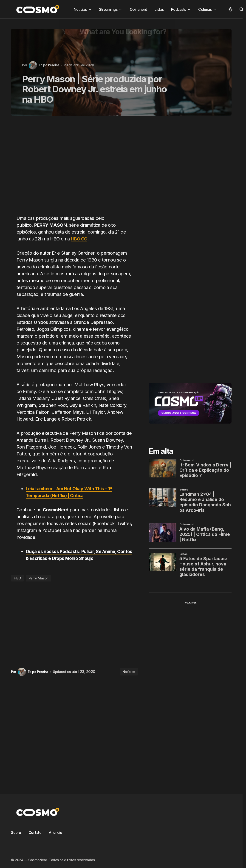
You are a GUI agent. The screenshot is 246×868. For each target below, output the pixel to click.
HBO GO (79, 239)
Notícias (129, 672)
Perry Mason (38, 578)
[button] (230, 9)
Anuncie (55, 832)
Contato (35, 832)
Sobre (16, 832)
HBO (17, 578)
